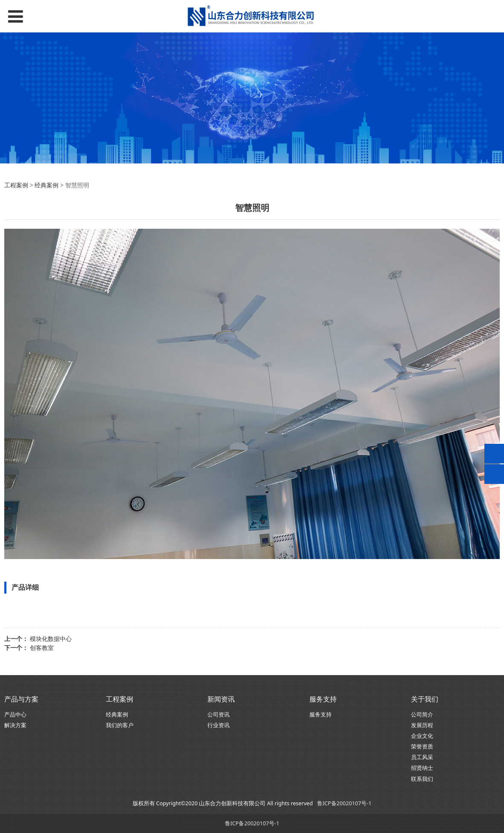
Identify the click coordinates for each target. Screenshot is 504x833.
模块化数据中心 (51, 639)
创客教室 (42, 648)
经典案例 (47, 185)
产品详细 (25, 587)
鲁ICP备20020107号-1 (344, 803)
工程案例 (17, 185)
